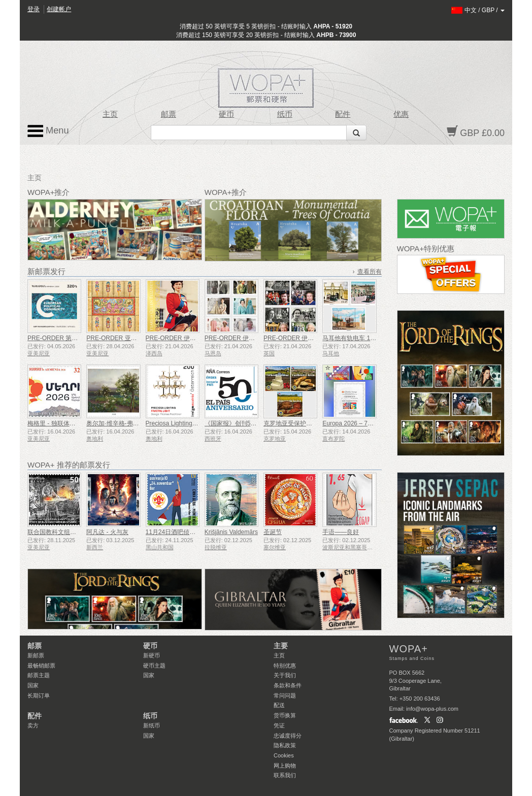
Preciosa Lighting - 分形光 (181, 423)
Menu (48, 131)
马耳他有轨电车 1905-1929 (359, 338)
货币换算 (285, 715)
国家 (33, 685)
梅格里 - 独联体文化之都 (61, 423)
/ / (478, 10)
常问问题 (285, 695)
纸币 (285, 114)
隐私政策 (285, 745)
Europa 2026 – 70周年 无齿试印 (366, 423)
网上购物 (285, 766)
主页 (110, 114)
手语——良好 (341, 532)
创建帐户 (59, 9)
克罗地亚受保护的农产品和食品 (306, 423)
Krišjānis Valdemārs (231, 532)
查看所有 (370, 272)
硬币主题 (154, 666)
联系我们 (285, 775)
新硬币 (152, 655)
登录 (34, 9)
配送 (279, 705)
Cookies (284, 755)
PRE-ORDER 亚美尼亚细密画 (127, 338)
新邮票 (36, 655)
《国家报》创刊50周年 (235, 423)
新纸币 (152, 725)
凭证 (279, 725)
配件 (343, 114)
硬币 (226, 114)
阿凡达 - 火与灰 (107, 532)
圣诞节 (273, 532)
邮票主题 (39, 675)
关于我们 (285, 675)
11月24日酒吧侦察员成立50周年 (189, 532)
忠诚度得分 (288, 736)
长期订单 (39, 695)
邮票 (169, 114)
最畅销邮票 (41, 666)
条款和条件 (288, 685)
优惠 (401, 114)
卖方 (33, 725)
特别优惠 (285, 666)
